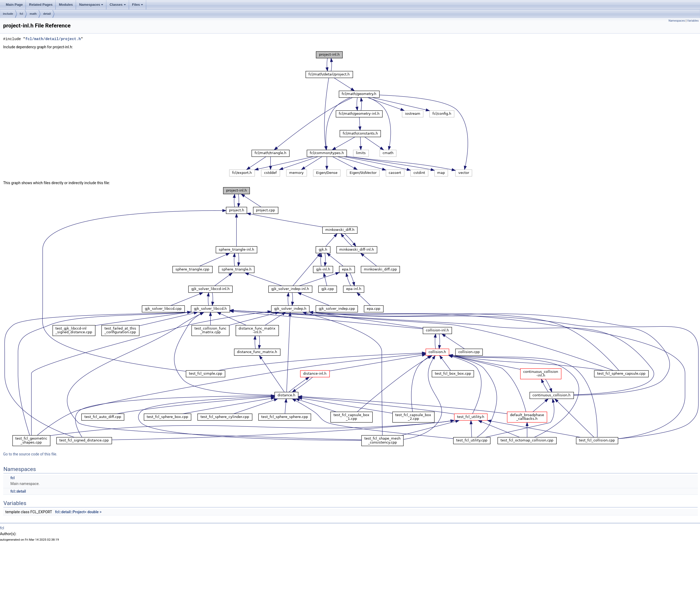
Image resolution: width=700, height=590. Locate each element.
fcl (22, 14)
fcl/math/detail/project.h (53, 39)
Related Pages (41, 5)
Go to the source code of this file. (30, 454)
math (33, 14)
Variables (693, 21)
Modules (66, 5)
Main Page (14, 5)
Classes (118, 5)
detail (47, 14)
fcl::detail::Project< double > (78, 512)
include (8, 14)
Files (138, 5)
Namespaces (91, 5)
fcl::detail (18, 491)
